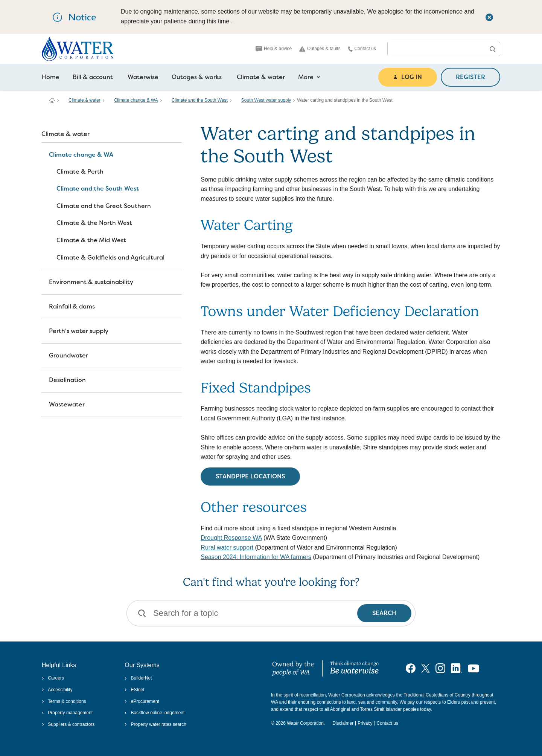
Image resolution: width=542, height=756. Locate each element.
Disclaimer (343, 723)
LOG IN (408, 77)
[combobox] (436, 49)
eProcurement (142, 701)
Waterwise (143, 77)
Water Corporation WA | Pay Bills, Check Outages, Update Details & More (52, 101)
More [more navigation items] (309, 77)
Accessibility (57, 690)
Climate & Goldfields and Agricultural (110, 257)
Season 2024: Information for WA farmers (256, 557)
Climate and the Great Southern (104, 206)
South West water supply (266, 100)
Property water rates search (155, 724)
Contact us (362, 49)
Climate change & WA (136, 100)
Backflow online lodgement (155, 713)
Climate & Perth (80, 172)
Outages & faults (320, 49)
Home (51, 77)
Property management (67, 713)
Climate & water (261, 77)
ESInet (134, 690)
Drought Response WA (231, 538)
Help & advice (274, 49)
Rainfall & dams (72, 306)
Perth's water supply (79, 331)
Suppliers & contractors (68, 724)
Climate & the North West (94, 223)
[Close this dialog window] (489, 17)
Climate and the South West (200, 100)
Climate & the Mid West (91, 240)
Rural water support (228, 548)
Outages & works (197, 77)
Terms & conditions (64, 701)
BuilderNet (138, 678)
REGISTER (470, 77)
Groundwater (69, 355)
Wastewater (67, 404)
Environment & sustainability (91, 282)
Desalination (67, 380)
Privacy (365, 723)
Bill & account (93, 77)
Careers (53, 678)
